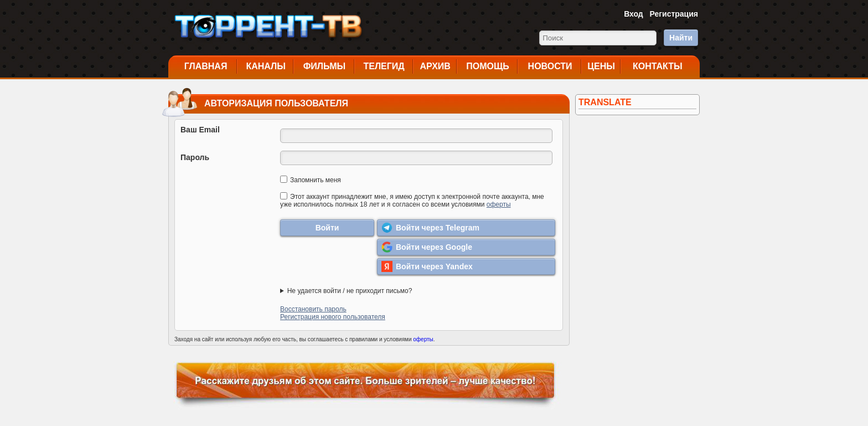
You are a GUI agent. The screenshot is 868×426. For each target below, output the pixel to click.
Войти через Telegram (430, 228)
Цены (601, 66)
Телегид (384, 66)
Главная (206, 66)
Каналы (266, 66)
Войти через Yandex (427, 266)
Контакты (658, 66)
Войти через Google (427, 247)
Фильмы (324, 66)
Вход (634, 14)
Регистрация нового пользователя (333, 317)
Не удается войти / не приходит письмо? (350, 291)
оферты (499, 204)
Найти (681, 38)
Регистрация (674, 14)
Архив (435, 66)
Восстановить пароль (313, 309)
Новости (550, 66)
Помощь (488, 66)
